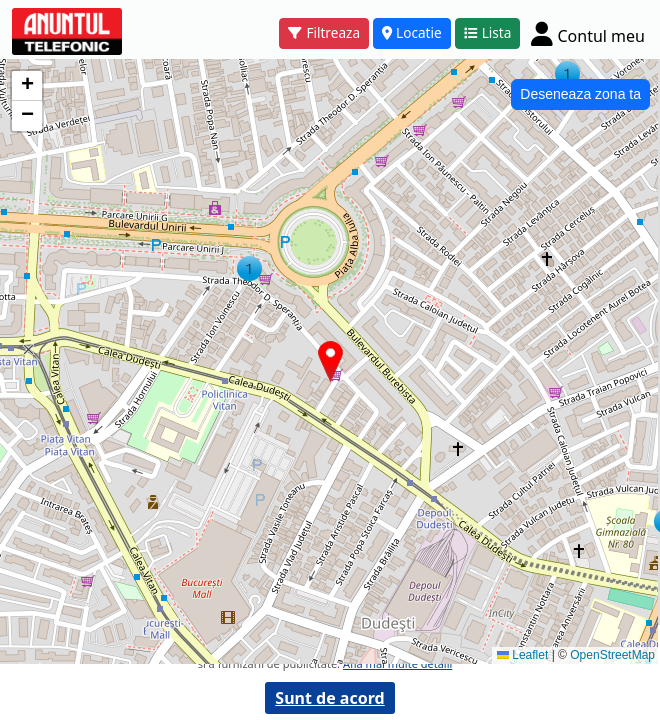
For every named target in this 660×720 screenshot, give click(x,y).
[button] (249, 268)
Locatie (412, 32)
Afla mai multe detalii (397, 663)
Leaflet (522, 655)
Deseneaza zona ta (580, 94)
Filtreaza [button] (324, 32)
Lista (488, 32)
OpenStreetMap (612, 655)
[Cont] (588, 33)
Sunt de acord (329, 698)
